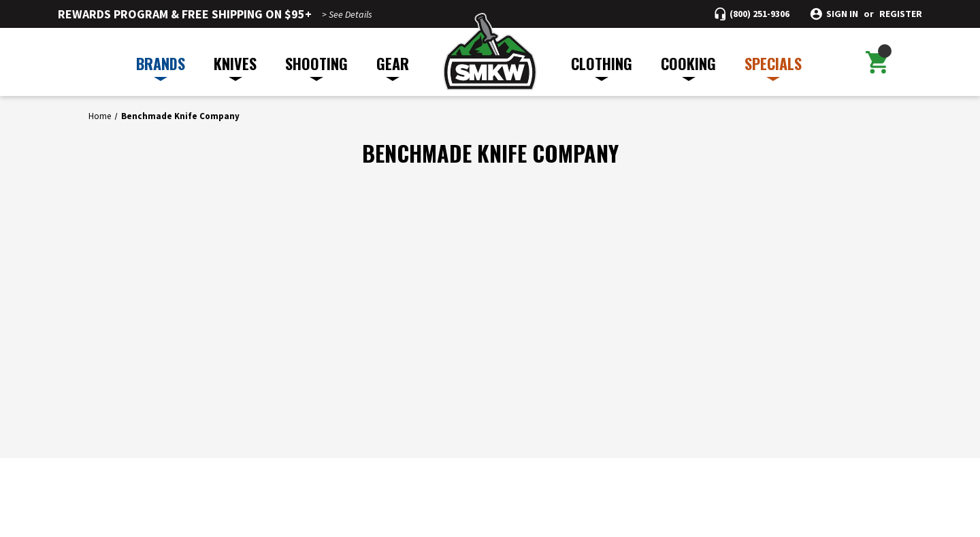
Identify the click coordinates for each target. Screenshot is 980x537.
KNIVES (235, 67)
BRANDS (161, 67)
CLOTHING (602, 67)
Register (901, 14)
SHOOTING (316, 67)
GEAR (393, 67)
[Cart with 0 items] (877, 62)
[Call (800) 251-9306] (752, 14)
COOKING (688, 67)
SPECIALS (773, 67)
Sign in (842, 14)
